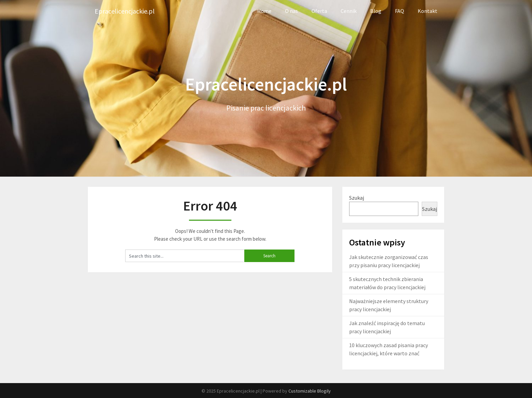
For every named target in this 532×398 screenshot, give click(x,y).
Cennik (349, 11)
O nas (291, 11)
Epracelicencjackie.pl (125, 11)
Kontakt (427, 11)
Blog (376, 11)
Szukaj (357, 198)
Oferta (319, 11)
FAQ (400, 11)
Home (264, 11)
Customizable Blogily (310, 391)
